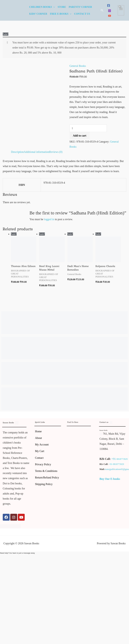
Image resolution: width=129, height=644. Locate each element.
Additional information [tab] (36, 152)
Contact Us (82, 14)
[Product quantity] (88, 128)
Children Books (41, 7)
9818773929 (122, 459)
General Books (78, 66)
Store (62, 7)
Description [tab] (17, 152)
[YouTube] (110, 16)
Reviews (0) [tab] (56, 152)
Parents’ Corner (80, 7)
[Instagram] (110, 11)
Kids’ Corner (38, 14)
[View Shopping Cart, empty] (121, 10)
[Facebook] (109, 5)
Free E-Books (59, 14)
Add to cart (80, 136)
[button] (102, 10)
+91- (114, 459)
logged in (49, 219)
